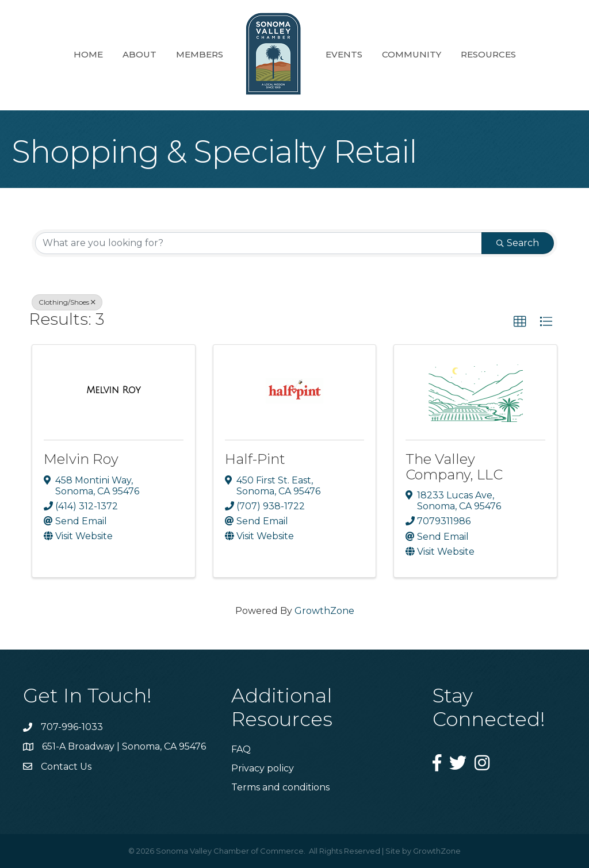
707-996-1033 (72, 727)
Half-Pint (255, 459)
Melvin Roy (81, 459)
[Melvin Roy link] (113, 390)
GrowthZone (324, 611)
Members (200, 54)
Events (344, 54)
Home (88, 54)
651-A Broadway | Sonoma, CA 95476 (124, 746)
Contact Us (66, 767)
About (139, 54)
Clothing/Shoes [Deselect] (67, 302)
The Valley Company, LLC (454, 466)
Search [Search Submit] (518, 243)
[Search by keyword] (259, 243)
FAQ (241, 749)
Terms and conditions (280, 787)
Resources (488, 54)
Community (412, 54)
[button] (520, 322)
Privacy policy (263, 768)
